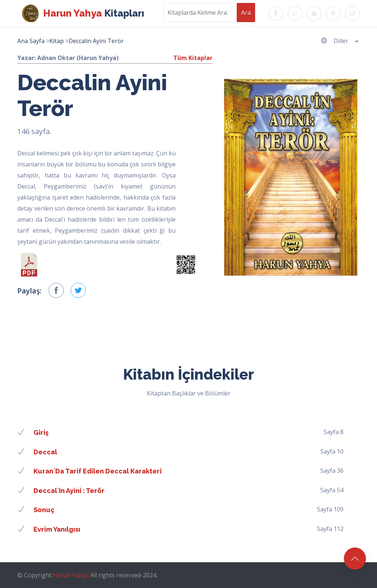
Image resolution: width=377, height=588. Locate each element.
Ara (246, 13)
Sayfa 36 (332, 471)
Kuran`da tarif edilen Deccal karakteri (98, 471)
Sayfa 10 (332, 451)
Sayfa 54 (332, 490)
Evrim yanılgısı (57, 529)
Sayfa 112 (330, 529)
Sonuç (44, 510)
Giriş (41, 432)
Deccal (45, 452)
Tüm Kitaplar (193, 58)
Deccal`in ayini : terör (69, 491)
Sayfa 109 (330, 509)
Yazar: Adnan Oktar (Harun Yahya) (68, 58)
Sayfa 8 (334, 432)
